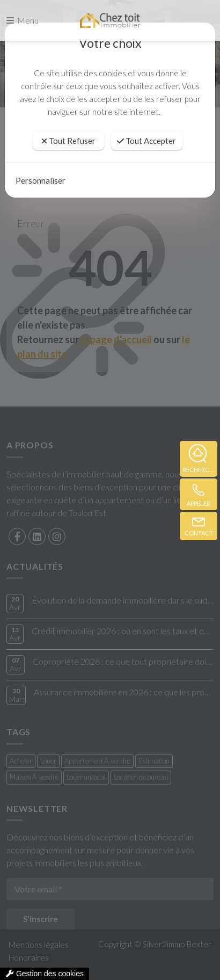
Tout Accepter (146, 141)
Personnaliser (41, 180)
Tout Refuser (68, 141)
